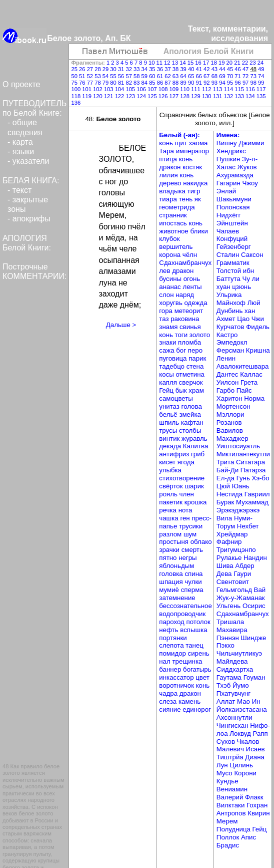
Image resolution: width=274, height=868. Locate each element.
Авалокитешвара (243, 366)
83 (137, 83)
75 (75, 83)
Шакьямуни (234, 199)
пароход (172, 622)
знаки (168, 342)
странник (173, 215)
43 (215, 69)
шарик (194, 486)
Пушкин (229, 159)
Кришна (258, 350)
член (187, 494)
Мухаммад (252, 502)
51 (83, 76)
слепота (172, 645)
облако (201, 542)
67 (207, 76)
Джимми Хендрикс (240, 147)
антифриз (175, 454)
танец (194, 645)
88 (176, 83)
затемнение (177, 598)
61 (161, 76)
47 (246, 69)
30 (114, 69)
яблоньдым (176, 566)
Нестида (230, 494)
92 (207, 83)
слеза (169, 701)
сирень (199, 653)
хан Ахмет (236, 315)
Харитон (230, 398)
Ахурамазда (235, 175)
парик (197, 358)
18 (214, 63)
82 (129, 83)
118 (77, 96)
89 (184, 83)
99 (261, 83)
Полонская (233, 207)
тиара (169, 199)
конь (167, 143)
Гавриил (257, 494)
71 (238, 76)
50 (75, 76)
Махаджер (232, 439)
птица (169, 159)
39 (184, 69)
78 (98, 83)
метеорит (189, 311)
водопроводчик (182, 614)
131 (218, 96)
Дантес (228, 374)
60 (153, 76)
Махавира (232, 630)
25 (75, 69)
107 (153, 89)
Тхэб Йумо (233, 685)
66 (200, 76)
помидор (173, 653)
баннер (171, 669)
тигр (194, 191)
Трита (226, 462)
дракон (171, 167)
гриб (198, 454)
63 (176, 76)
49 (261, 69)
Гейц (167, 390)
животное (174, 231)
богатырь (197, 669)
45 (231, 69)
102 (98, 89)
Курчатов (231, 327)
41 (200, 69)
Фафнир (229, 542)
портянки (173, 638)
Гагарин (229, 183)
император (192, 151)
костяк (192, 167)
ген (186, 518)
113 (218, 89)
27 (91, 69)
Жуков (247, 167)
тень (187, 199)
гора (166, 311)
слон (167, 295)
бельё (169, 414)
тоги (182, 335)
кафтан (192, 422)
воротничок (177, 685)
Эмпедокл (232, 342)
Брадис (228, 845)
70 (231, 76)
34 (145, 69)
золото (200, 335)
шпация (172, 582)
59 (145, 76)
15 (191, 63)
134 (251, 96)
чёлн (190, 255)
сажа (167, 350)
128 (185, 96)
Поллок (229, 837)
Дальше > (121, 325)
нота (185, 510)
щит (182, 143)
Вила (225, 518)
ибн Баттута (235, 275)
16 (199, 63)
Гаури (242, 574)
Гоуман (254, 677)
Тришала (230, 622)
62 (168, 76)
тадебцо (172, 366)
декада (171, 446)
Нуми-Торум (234, 522)
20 (230, 63)
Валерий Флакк (240, 797)
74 (261, 76)
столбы (190, 430)
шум (190, 534)
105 (131, 89)
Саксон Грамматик (240, 259)
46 (238, 69)
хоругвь (171, 303)
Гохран (257, 805)
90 (192, 83)
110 (185, 89)
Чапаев (228, 231)
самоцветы (176, 398)
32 (129, 69)
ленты (192, 287)
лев (165, 271)
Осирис (254, 606)
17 (207, 63)
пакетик (171, 502)
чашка (169, 518)
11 (160, 63)
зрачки (170, 550)
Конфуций (232, 239)
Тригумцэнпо (236, 550)
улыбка (170, 470)
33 (137, 69)
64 (184, 76)
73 (254, 76)
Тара (167, 151)
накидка (195, 183)
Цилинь (241, 765)
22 (246, 63)
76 (83, 83)
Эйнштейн (232, 223)
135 (261, 96)
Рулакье (230, 558)
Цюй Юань (233, 486)
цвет (202, 677)
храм (196, 390)
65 (192, 76)
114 (229, 89)
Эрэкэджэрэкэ (238, 510)
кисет (168, 462)
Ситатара (250, 462)
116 (251, 89)
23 (253, 63)
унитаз (170, 406)
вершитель (176, 247)
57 (129, 76)
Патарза (253, 470)
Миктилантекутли (243, 454)
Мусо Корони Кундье (236, 777)
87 (168, 83)
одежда (196, 303)
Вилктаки (231, 805)
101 (87, 89)
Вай (260, 590)
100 (77, 89)
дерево (171, 183)
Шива (226, 566)
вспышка (193, 630)
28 (98, 69)
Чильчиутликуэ (239, 653)
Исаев (255, 749)
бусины (171, 279)
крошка (196, 502)
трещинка (187, 661)
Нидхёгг (228, 215)
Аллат (227, 701)
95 (231, 83)
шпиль (170, 422)
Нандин (255, 558)
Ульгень (229, 606)
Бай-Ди (228, 470)
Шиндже (254, 638)
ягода (186, 462)
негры (187, 558)
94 (223, 83)
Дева (225, 574)
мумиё (170, 590)
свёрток (172, 486)
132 (229, 96)
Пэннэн (229, 638)
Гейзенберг (234, 247)
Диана (254, 757)
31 (122, 69)
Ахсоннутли (234, 717)
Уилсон (228, 382)
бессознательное (185, 606)
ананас (171, 287)
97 (246, 83)
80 (114, 83)
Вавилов (230, 430)
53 (98, 76)
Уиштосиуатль (238, 446)
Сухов (227, 742)
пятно (169, 558)
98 (254, 83)
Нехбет (248, 526)
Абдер (244, 566)
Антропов (232, 813)
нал (165, 661)
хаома (198, 143)
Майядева (232, 661)
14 (183, 63)
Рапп (260, 734)
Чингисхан (233, 726)
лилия (169, 175)
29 (106, 69)
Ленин (226, 358)
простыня (174, 542)
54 (106, 76)
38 (176, 69)
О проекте (21, 84)
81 (122, 83)
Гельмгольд (235, 590)
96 (238, 83)
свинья (190, 327)
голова (192, 406)
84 (145, 83)
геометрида (177, 207)
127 (175, 96)
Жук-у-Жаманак (241, 598)
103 (109, 89)
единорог (197, 709)
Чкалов (248, 742)
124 (142, 96)
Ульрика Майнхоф (232, 299)
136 (76, 103)
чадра (169, 693)
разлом (171, 534)
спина (193, 574)
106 (142, 89)
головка (172, 574)
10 (152, 63)
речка (168, 510)
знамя (169, 327)
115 (240, 89)
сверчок (191, 382)
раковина (185, 319)
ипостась (174, 223)
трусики (191, 526)
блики (199, 231)
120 (98, 96)
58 (137, 76)
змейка (190, 414)
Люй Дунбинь (238, 307)
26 (83, 69)
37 (168, 69)
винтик (170, 439)
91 (200, 83)
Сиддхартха (235, 669)
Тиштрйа (231, 757)
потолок (198, 622)
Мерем (227, 821)
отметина (190, 374)
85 (153, 83)
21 (238, 63)
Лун (223, 765)
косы (167, 374)
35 (153, 69)
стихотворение (182, 478)
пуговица (174, 358)
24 (260, 63)
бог (182, 350)
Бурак (226, 502)
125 (153, 96)
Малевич (231, 749)
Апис (248, 837)
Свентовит (233, 582)
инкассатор (177, 677)
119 (87, 96)
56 (122, 76)
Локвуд (241, 734)
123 (131, 96)
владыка (173, 191)
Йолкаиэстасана (242, 709)
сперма (192, 590)
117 (261, 89)
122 (120, 96)
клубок (169, 239)
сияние (171, 709)
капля (169, 382)
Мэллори (230, 414)
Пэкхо (225, 645)
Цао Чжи (250, 319)
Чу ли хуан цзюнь (238, 283)
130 (207, 96)
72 (246, 76)
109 (175, 89)
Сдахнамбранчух (185, 263)
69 (223, 76)
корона (170, 255)
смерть (192, 550)
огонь (192, 279)
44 (223, 69)
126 (164, 96)
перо (195, 350)
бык (182, 390)
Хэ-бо (261, 478)
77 (91, 83)
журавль (194, 439)
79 (106, 83)
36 (161, 69)
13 (176, 63)
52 (91, 76)
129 (196, 96)
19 (222, 63)
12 (168, 63)
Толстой (230, 271)
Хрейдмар (232, 534)
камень (189, 701)
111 (196, 89)
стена (195, 366)
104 (120, 89)
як (198, 199)
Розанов (229, 422)
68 (215, 76)
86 (161, 83)
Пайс (244, 390)
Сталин (229, 255)
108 (164, 89)
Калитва (196, 446)
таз (165, 319)
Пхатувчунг (233, 693)
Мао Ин (249, 701)
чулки (193, 582)
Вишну (228, 143)
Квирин (258, 813)
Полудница (234, 829)
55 (114, 76)
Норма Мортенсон (240, 402)
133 (240, 96)
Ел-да (226, 478)
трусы (169, 430)
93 (215, 83)
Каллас (251, 374)
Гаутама (230, 677)
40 (192, 69)
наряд (185, 295)
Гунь (244, 478)
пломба (189, 342)
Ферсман (231, 350)
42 (207, 69)
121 (109, 96)
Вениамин (232, 789)
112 (207, 89)
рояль (169, 494)
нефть (169, 630)
